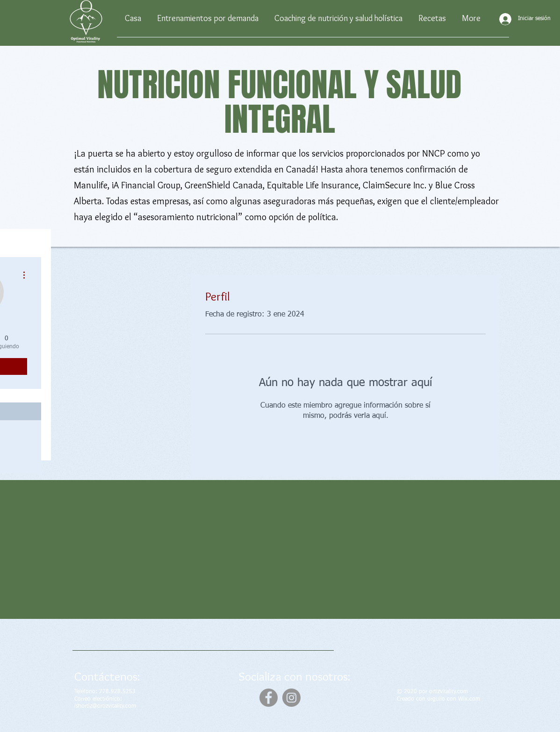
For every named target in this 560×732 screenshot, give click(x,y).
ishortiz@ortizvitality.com (105, 706)
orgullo (436, 699)
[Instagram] (291, 698)
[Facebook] (269, 698)
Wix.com (469, 699)
